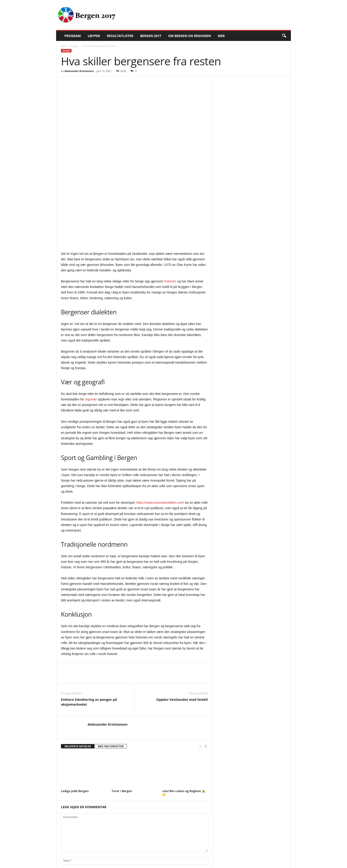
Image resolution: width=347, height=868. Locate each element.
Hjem (64, 46)
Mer (221, 36)
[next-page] (206, 670)
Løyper (94, 36)
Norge (74, 46)
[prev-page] (200, 670)
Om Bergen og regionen (189, 36)
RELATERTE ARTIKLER (78, 670)
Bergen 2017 (151, 36)
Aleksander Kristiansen (79, 71)
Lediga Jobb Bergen (75, 715)
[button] (284, 36)
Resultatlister (120, 36)
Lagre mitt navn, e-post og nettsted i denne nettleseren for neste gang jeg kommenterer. (124, 821)
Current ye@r (70, 842)
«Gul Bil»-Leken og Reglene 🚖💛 (184, 717)
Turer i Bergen (122, 715)
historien (170, 205)
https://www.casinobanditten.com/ (160, 426)
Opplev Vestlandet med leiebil (182, 623)
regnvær (91, 323)
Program (73, 36)
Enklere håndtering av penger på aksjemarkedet (89, 626)
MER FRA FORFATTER (111, 670)
